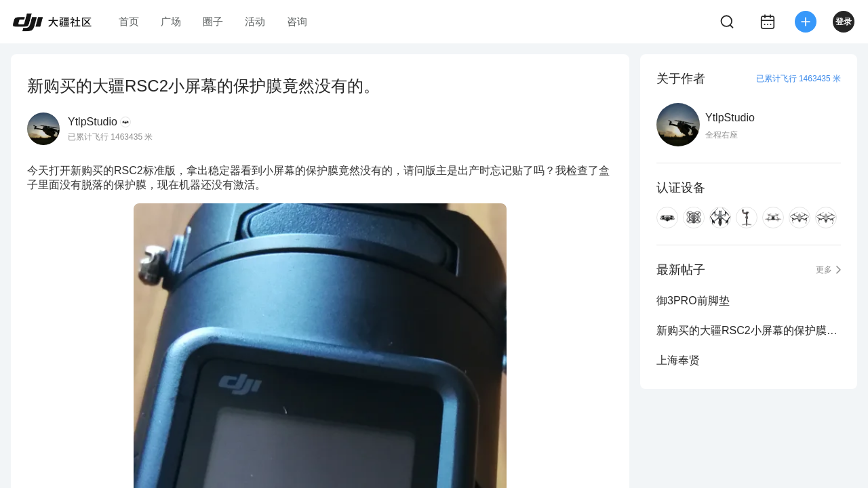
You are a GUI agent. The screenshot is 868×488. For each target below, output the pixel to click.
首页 (129, 21)
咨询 (297, 21)
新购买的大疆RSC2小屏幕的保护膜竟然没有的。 (749, 330)
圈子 (213, 21)
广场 (171, 21)
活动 (255, 21)
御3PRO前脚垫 (693, 301)
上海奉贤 (678, 360)
